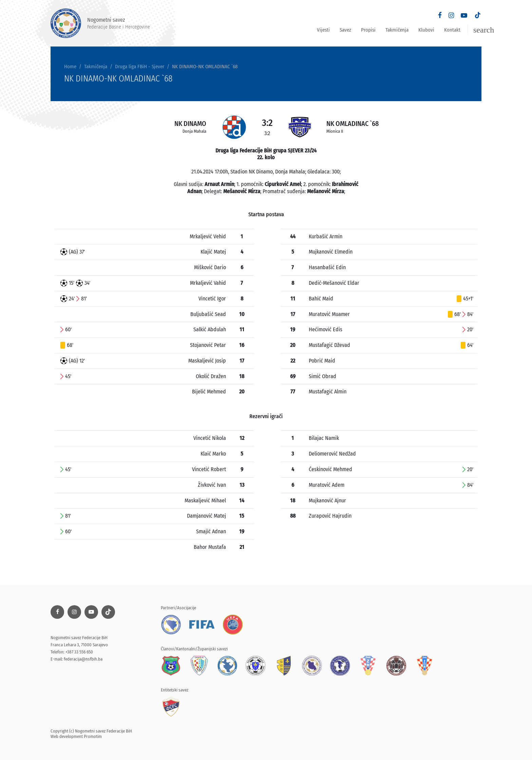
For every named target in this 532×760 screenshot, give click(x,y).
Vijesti (323, 30)
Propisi (368, 30)
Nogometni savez (100, 23)
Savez (345, 30)
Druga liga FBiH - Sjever (140, 67)
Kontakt (452, 30)
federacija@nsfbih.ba (83, 659)
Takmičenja (397, 30)
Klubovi (426, 30)
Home (70, 67)
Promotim (93, 736)
